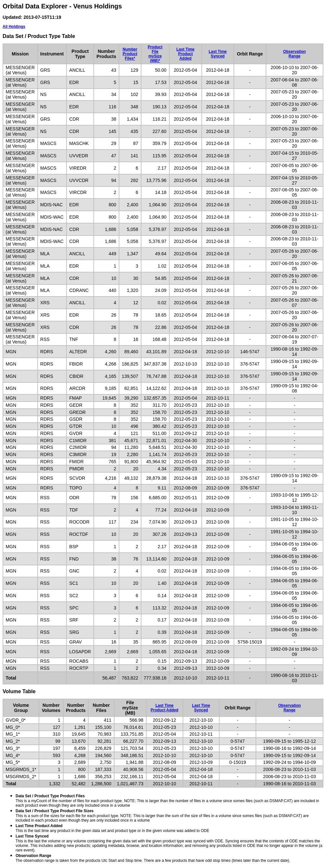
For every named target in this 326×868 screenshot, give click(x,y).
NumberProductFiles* (130, 54)
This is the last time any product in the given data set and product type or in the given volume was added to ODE (112, 828)
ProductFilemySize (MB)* (155, 54)
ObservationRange (295, 54)
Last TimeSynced (218, 54)
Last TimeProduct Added (186, 54)
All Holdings (14, 27)
